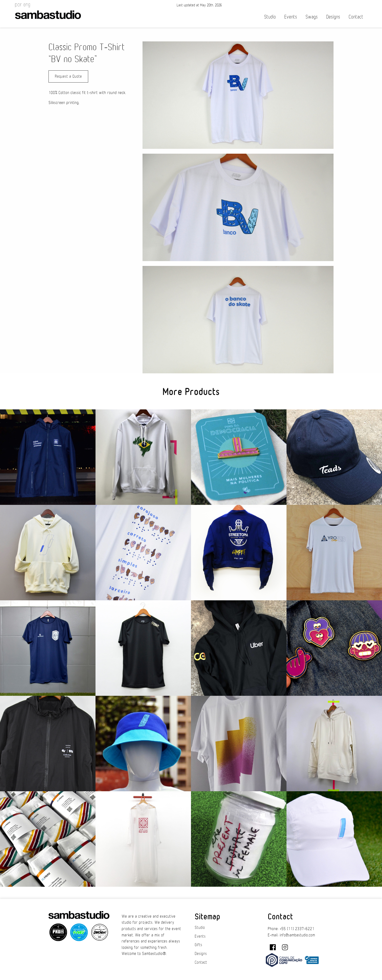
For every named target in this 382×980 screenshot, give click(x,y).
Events (291, 17)
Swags (312, 17)
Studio (270, 17)
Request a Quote (68, 76)
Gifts (198, 945)
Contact (356, 17)
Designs (333, 17)
